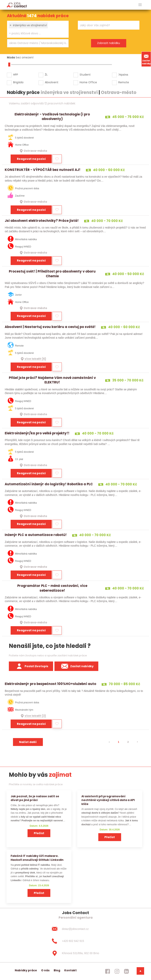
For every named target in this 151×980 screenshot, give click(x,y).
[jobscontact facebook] (108, 971)
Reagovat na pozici (31, 159)
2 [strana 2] (128, 742)
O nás (45, 970)
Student (85, 75)
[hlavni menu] (140, 5)
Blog (57, 970)
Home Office (88, 82)
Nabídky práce (26, 970)
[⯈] (137, 742)
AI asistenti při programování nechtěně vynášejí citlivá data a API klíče (108, 800)
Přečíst (39, 833)
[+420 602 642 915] (75, 941)
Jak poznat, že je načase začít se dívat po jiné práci (35, 798)
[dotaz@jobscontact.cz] (75, 929)
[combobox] (38, 29)
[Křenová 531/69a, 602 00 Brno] (75, 953)
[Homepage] (17, 5)
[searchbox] (35, 33)
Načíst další (28, 742)
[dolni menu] (140, 971)
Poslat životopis (31, 666)
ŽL (46, 75)
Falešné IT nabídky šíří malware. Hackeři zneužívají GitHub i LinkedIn (37, 858)
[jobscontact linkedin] (126, 971)
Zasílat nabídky (146, 59)
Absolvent (52, 82)
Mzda (11, 57)
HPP (16, 75)
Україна (123, 75)
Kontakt (70, 970)
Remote (124, 82)
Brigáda (18, 82)
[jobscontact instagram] (117, 971)
